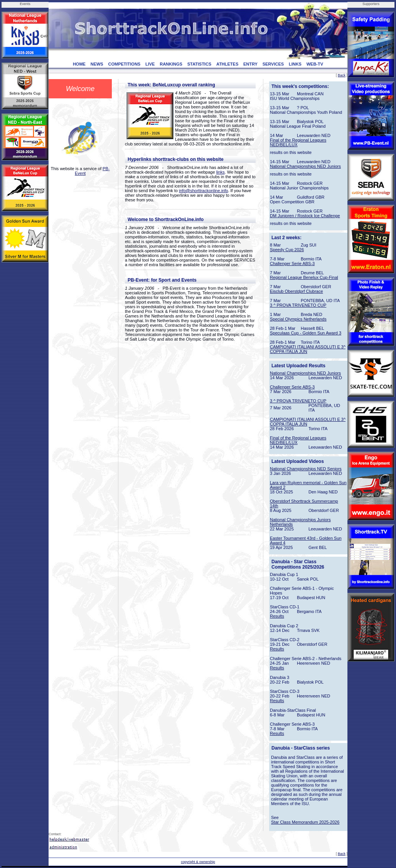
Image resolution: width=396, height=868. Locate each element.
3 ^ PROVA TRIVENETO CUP (298, 305)
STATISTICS (200, 64)
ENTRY (250, 64)
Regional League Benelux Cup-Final (304, 277)
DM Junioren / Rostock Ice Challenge (305, 216)
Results (277, 616)
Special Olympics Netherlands (298, 319)
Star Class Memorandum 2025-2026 (305, 822)
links (221, 172)
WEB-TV (315, 64)
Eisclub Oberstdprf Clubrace (297, 291)
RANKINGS (171, 64)
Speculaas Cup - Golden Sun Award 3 (306, 333)
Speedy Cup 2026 (287, 250)
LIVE (150, 64)
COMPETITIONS (124, 64)
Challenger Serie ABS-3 (292, 263)
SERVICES (273, 64)
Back (342, 75)
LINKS (295, 64)
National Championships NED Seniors (306, 469)
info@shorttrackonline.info (203, 191)
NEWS (97, 64)
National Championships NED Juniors (305, 166)
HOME (79, 64)
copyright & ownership (198, 862)
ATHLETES (227, 64)
